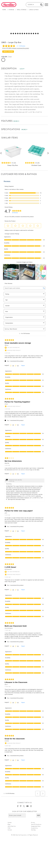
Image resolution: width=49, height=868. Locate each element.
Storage (11, 10)
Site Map (33, 830)
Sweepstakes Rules (36, 826)
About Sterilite (12, 826)
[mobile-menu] (46, 5)
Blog (9, 824)
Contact (10, 830)
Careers (10, 823)
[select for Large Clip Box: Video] (38, 34)
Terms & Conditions (36, 824)
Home (4, 10)
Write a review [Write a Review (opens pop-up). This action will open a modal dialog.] (8, 52)
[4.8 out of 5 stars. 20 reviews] (36, 163)
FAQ (9, 828)
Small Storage (22, 10)
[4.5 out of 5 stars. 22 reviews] (13, 163)
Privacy (33, 823)
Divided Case (36, 165)
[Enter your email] (17, 815)
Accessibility (34, 828)
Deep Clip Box (13, 165)
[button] (39, 815)
